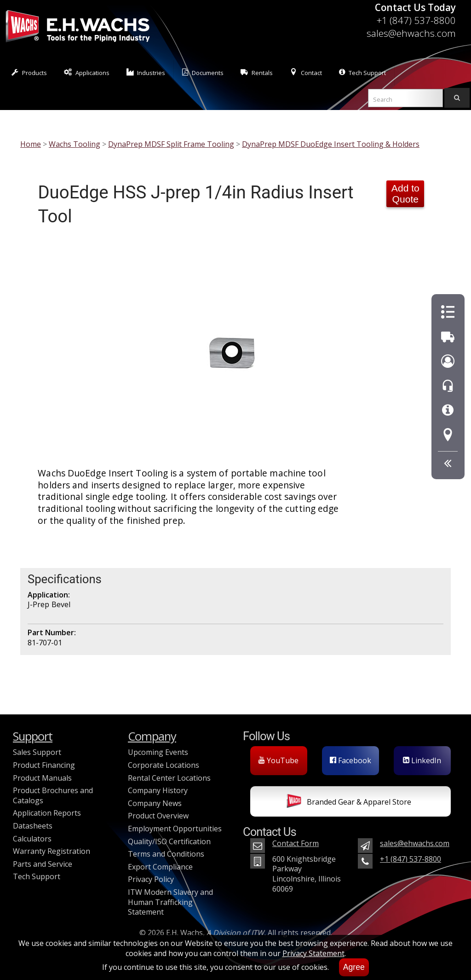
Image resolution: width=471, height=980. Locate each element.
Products (29, 72)
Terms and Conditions (166, 854)
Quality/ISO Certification (169, 841)
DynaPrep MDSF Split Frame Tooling (171, 144)
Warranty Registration (52, 851)
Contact (306, 72)
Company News (155, 803)
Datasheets (33, 826)
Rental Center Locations (169, 778)
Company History (158, 790)
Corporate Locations (164, 765)
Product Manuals (42, 778)
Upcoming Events (158, 752)
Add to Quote (405, 194)
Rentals (257, 72)
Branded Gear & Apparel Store (349, 803)
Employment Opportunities (175, 829)
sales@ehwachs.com (411, 33)
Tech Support (362, 72)
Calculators (32, 839)
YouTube (279, 760)
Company (152, 736)
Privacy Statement (313, 953)
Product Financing (44, 765)
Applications (87, 72)
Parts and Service (43, 864)
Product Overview (158, 816)
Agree (354, 967)
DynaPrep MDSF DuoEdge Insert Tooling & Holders (331, 144)
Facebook (350, 760)
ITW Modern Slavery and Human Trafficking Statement (170, 902)
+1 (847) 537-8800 (416, 20)
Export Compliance (160, 867)
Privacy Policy (151, 879)
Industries (146, 72)
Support (33, 736)
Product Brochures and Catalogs (53, 795)
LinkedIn (422, 760)
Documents (203, 72)
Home (31, 144)
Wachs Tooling (75, 144)
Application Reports (47, 813)
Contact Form (296, 843)
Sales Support (37, 752)
